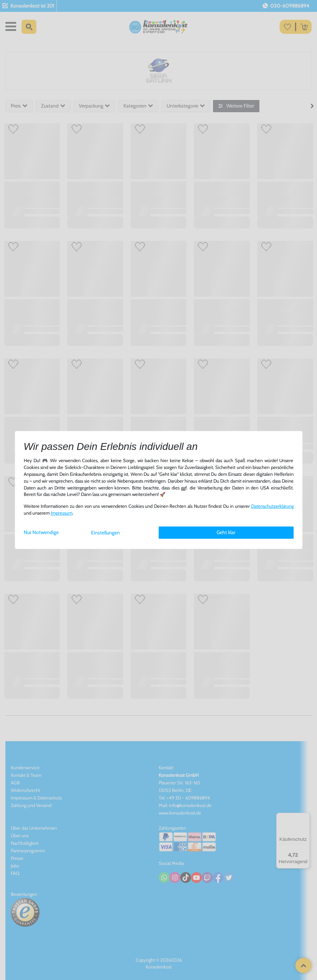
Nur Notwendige (41, 532)
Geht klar (226, 532)
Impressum (62, 513)
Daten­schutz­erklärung (272, 506)
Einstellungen (105, 533)
